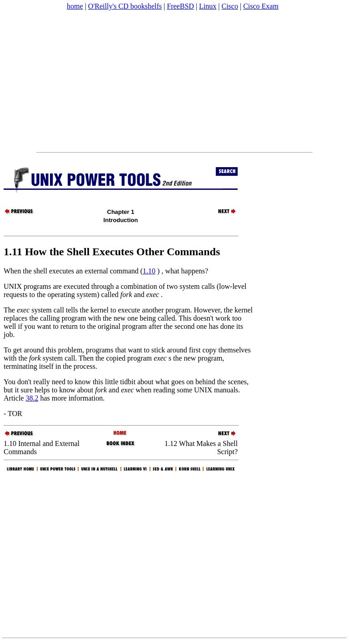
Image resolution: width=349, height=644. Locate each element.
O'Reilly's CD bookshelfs (125, 6)
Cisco (229, 6)
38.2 (32, 398)
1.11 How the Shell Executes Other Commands (112, 252)
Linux (208, 6)
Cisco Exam (261, 6)
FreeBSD (180, 6)
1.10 (149, 271)
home (75, 6)
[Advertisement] (174, 81)
